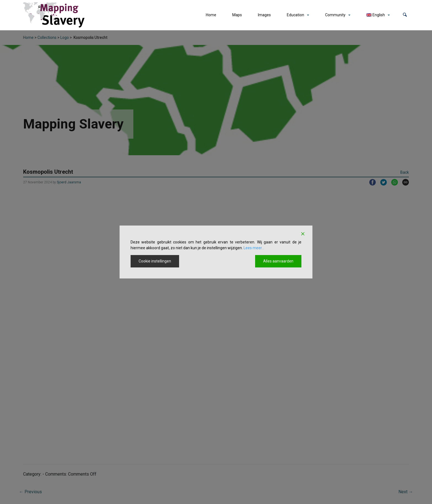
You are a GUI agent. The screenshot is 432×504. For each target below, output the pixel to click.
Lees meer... (254, 248)
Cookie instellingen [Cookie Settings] (155, 261)
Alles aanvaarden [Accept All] (278, 261)
